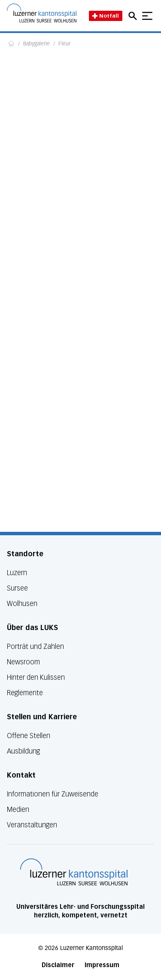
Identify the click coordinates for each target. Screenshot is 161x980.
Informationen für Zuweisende (53, 794)
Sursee (17, 588)
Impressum (102, 965)
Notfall (106, 16)
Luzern (17, 573)
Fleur (64, 44)
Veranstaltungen (32, 825)
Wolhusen (22, 604)
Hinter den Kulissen (36, 677)
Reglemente (25, 693)
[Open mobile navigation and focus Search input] (134, 16)
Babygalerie (36, 44)
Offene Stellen (29, 736)
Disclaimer (58, 965)
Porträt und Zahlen (35, 647)
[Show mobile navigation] (147, 16)
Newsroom (23, 662)
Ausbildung (23, 751)
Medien (18, 810)
